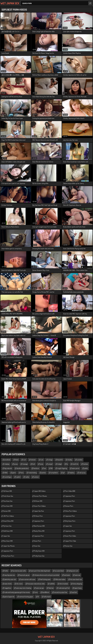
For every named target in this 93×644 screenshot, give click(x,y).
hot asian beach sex (76, 579)
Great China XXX (8, 521)
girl (64, 473)
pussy (16, 464)
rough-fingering (62, 468)
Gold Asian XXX (8, 531)
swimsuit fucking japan (26, 597)
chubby (70, 460)
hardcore (36, 468)
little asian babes (60, 579)
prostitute (7, 460)
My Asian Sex (7, 526)
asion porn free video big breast (40, 571)
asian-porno (76, 468)
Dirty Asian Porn (70, 521)
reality (27, 477)
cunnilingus (8, 477)
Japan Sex (7, 536)
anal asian (67, 575)
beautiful (60, 460)
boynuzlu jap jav (25, 575)
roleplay (7, 464)
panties (44, 473)
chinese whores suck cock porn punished (47, 575)
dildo (6, 473)
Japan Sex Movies (9, 546)
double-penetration (23, 468)
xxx (45, 468)
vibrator (33, 460)
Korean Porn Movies (40, 496)
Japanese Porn (8, 551)
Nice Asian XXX (8, 541)
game (14, 473)
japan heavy (78, 588)
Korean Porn (69, 506)
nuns (36, 592)
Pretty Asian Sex (39, 556)
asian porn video (71, 536)
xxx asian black (59, 571)
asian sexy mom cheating (24, 588)
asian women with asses (28, 579)
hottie (6, 571)
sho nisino (20, 584)
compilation (54, 473)
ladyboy (72, 473)
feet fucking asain (45, 579)
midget (60, 464)
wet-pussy (82, 473)
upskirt (18, 477)
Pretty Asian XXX (39, 551)
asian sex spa (40, 588)
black (17, 460)
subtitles (52, 584)
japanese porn (39, 536)
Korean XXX (7, 511)
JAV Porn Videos (9, 516)
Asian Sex (37, 546)
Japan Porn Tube (71, 541)
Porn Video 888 (70, 491)
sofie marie (47, 597)
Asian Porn (38, 541)
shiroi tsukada (64, 584)
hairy (22, 473)
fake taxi (51, 588)
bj (67, 464)
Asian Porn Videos (40, 506)
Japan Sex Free (39, 511)
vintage (50, 460)
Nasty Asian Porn (9, 556)
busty (42, 464)
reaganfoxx (8, 588)
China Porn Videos (71, 511)
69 (52, 468)
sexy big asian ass (10, 575)
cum (25, 460)
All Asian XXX (38, 501)
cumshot (80, 460)
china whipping (77, 584)
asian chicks (8, 584)
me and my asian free (61, 592)
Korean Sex (69, 546)
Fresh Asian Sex (8, 496)
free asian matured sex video (36, 584)
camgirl (50, 464)
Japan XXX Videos (40, 491)
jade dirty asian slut (10, 579)
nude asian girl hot (64, 588)
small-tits (75, 464)
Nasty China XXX (39, 531)
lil (38, 597)
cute (42, 460)
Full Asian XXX (7, 491)
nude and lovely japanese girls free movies (17, 592)
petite (86, 468)
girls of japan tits (9, 597)
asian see (77, 575)
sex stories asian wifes (19, 571)
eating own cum (73, 571)
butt (34, 464)
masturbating (33, 473)
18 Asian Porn (38, 516)
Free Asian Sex (8, 501)
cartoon (36, 477)
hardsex (86, 464)
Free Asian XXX (8, 506)
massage (25, 464)
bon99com (46, 592)
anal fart (74, 592)
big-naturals (8, 468)
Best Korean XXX (39, 526)
